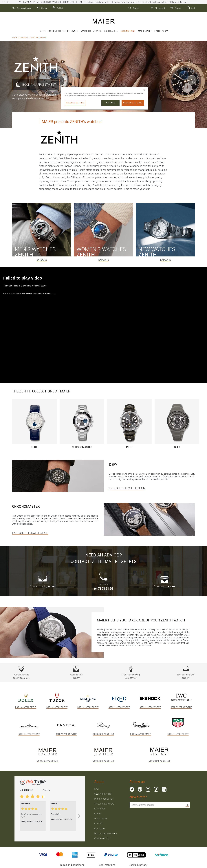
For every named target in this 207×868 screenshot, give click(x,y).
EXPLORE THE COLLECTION (127, 488)
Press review (101, 818)
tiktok (156, 789)
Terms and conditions (72, 865)
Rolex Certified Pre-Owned (63, 31)
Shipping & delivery (104, 804)
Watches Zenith (39, 37)
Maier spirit (145, 31)
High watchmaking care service (131, 673)
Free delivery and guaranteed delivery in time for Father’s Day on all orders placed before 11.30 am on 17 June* (134, 2)
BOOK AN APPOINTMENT (36, 85)
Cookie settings (102, 838)
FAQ (96, 789)
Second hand (128, 31)
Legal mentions (107, 865)
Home (15, 37)
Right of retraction (104, 799)
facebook (132, 789)
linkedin (164, 789)
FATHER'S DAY (161, 31)
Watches (86, 31)
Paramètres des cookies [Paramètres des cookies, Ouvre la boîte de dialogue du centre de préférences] (75, 103)
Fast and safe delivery (76, 673)
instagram (148, 789)
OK (187, 805)
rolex (42, 31)
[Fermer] (144, 90)
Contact (99, 823)
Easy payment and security (186, 673)
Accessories (111, 31)
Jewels (97, 31)
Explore (42, 260)
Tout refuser (111, 103)
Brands (24, 37)
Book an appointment (106, 833)
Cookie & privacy (138, 865)
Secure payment (103, 794)
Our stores (100, 828)
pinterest (140, 789)
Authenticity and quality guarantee (21, 673)
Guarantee (100, 809)
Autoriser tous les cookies (133, 103)
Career (98, 813)
